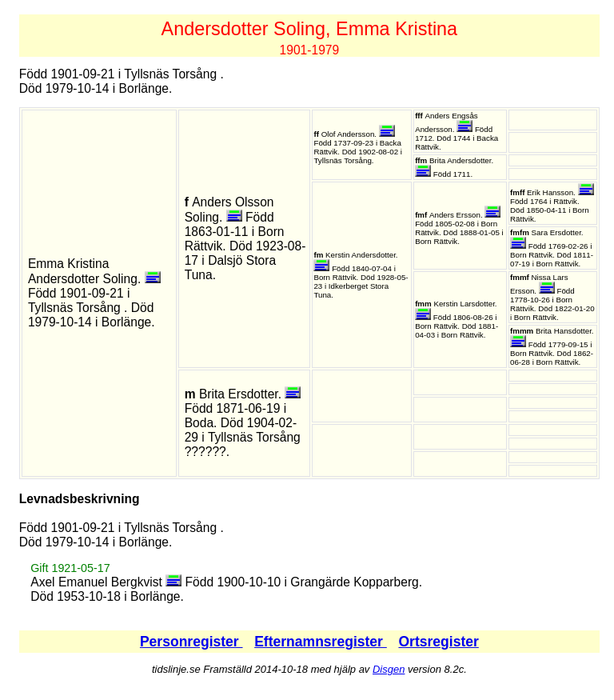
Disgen (389, 669)
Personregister (191, 642)
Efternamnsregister (321, 642)
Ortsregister (438, 642)
